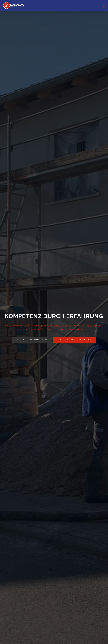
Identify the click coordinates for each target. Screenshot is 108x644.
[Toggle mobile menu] (104, 6)
